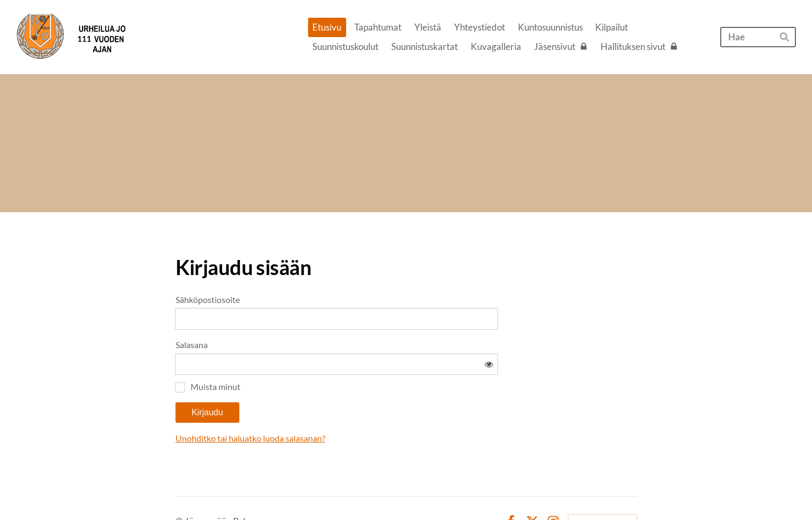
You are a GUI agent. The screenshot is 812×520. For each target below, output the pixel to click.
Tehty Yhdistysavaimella (602, 489)
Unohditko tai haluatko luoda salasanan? (353, 406)
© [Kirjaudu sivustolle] (180, 490)
